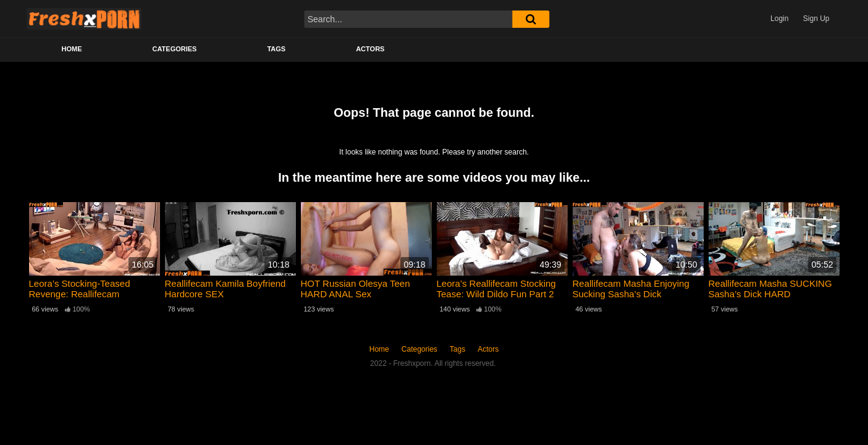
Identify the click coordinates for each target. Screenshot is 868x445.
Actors (370, 49)
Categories (175, 49)
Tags (276, 49)
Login (779, 19)
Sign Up (816, 19)
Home (72, 49)
